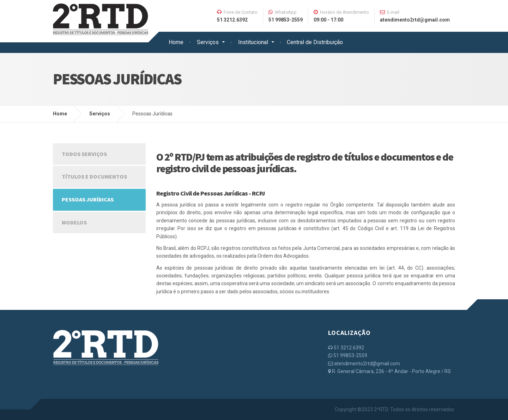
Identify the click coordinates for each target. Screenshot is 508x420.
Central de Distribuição (315, 42)
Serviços (208, 42)
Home (176, 42)
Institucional (253, 42)
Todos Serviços (84, 154)
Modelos (74, 222)
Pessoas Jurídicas (88, 199)
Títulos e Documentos (94, 176)
